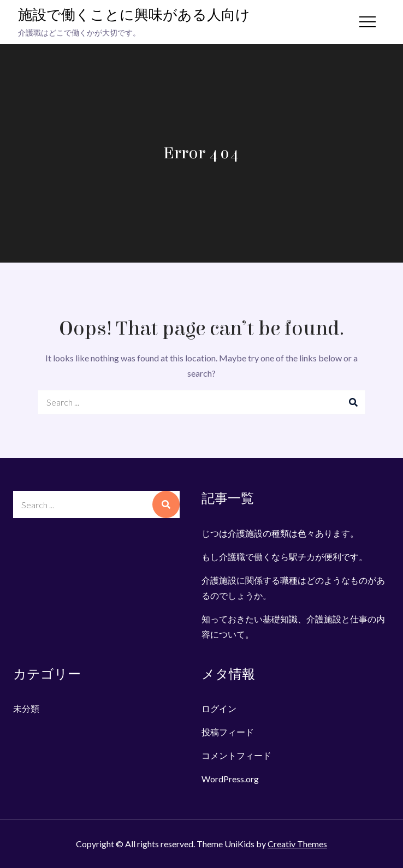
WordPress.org (230, 779)
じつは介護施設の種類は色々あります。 (280, 533)
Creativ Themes (297, 844)
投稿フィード (228, 732)
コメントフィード (236, 755)
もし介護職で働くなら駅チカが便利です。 (285, 557)
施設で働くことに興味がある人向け (134, 15)
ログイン (219, 708)
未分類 (26, 708)
